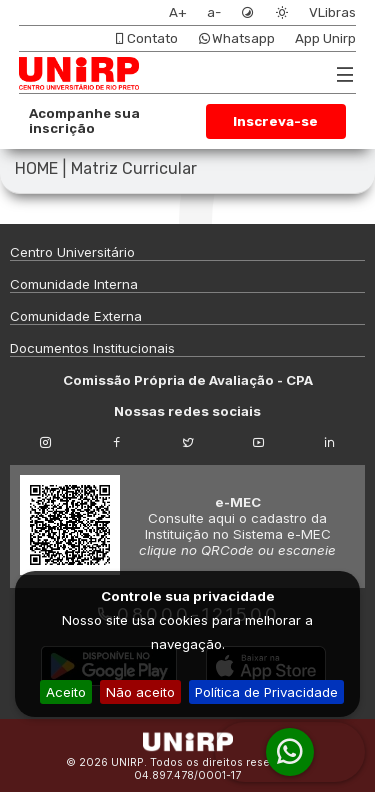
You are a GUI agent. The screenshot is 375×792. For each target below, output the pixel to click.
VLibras (332, 12)
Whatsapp (236, 38)
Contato (145, 38)
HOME (36, 168)
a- (214, 12)
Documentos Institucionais (92, 348)
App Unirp (325, 38)
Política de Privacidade (266, 692)
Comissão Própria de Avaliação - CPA (188, 380)
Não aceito (140, 692)
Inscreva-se (275, 121)
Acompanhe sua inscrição (84, 121)
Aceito (66, 692)
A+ (178, 12)
